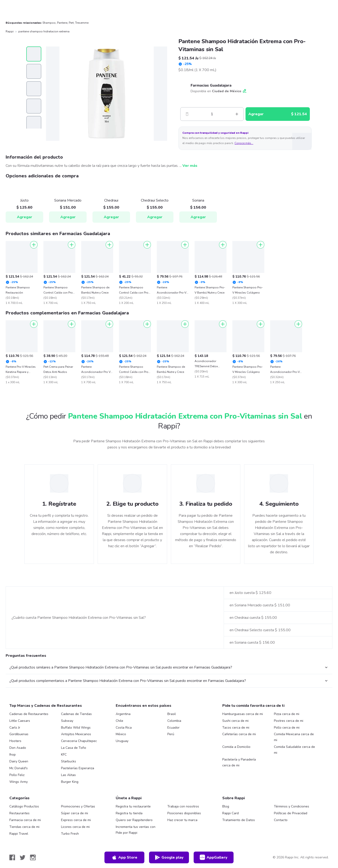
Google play (169, 857)
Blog (226, 806)
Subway (67, 721)
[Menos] (187, 114)
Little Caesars (20, 721)
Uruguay (122, 741)
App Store (124, 857)
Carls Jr (15, 728)
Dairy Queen (19, 761)
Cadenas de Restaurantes (29, 714)
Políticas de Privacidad (291, 813)
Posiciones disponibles (184, 813)
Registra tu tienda (129, 813)
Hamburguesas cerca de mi (243, 714)
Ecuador (173, 728)
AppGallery (214, 857)
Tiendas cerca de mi (24, 827)
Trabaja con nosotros (183, 806)
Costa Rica (124, 728)
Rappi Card (230, 813)
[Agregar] (34, 245)
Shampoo (49, 23)
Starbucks (69, 761)
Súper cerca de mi (75, 813)
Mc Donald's (19, 768)
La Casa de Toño (74, 748)
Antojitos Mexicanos (76, 734)
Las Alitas (68, 775)
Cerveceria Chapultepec (79, 741)
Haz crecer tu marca (182, 820)
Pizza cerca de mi (287, 714)
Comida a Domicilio (236, 747)
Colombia (174, 721)
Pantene (62, 23)
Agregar (25, 217)
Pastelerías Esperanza (78, 768)
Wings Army (19, 782)
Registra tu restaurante (133, 806)
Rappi (10, 31)
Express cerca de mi (76, 820)
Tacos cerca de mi (236, 728)
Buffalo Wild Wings (76, 728)
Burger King (70, 782)
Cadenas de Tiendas (76, 714)
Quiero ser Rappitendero (134, 820)
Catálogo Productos (24, 806)
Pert (71, 23)
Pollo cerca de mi (287, 728)
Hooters (15, 741)
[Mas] (237, 114)
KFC (64, 755)
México (121, 734)
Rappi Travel (19, 834)
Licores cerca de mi (75, 827)
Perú (171, 734)
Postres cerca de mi (289, 721)
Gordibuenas (19, 734)
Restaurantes (19, 813)
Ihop (13, 755)
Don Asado (18, 748)
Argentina (123, 714)
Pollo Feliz (17, 775)
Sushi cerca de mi (235, 721)
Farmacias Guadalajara (211, 85)
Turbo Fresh (70, 834)
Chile (119, 721)
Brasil (172, 714)
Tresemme (82, 23)
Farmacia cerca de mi (25, 820)
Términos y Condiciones (292, 806)
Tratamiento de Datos (239, 820)
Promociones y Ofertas (78, 806)
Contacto (281, 820)
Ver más (190, 166)
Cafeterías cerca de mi (239, 734)
